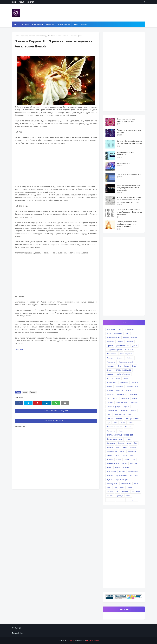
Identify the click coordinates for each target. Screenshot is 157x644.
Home (14, 2)
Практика (110, 403)
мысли (124, 463)
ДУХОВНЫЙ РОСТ (123, 346)
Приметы (134, 403)
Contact (30, 2)
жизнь (122, 451)
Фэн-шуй (128, 427)
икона (125, 455)
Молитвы (110, 390)
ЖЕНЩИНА (129, 350)
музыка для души (113, 463)
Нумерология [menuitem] (64, 24)
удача (128, 496)
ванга (118, 447)
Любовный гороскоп (123, 374)
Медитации (119, 386)
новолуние (133, 463)
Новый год (110, 394)
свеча (136, 484)
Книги (134, 366)
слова (122, 488)
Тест (115, 423)
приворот (110, 476)
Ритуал (134, 411)
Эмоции (128, 439)
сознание (110, 492)
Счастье (119, 419)
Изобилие (130, 358)
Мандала (135, 382)
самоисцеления (112, 484)
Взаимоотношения (113, 338)
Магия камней (112, 382)
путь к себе (134, 476)
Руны (109, 415)
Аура (120, 329)
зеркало (110, 455)
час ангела (110, 500)
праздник (122, 471)
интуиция (110, 459)
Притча (127, 407)
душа (125, 447)
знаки (118, 455)
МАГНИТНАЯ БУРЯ (114, 378)
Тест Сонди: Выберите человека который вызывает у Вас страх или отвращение (129, 212)
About (21, 2)
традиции (120, 496)
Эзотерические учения (114, 439)
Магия (126, 378)
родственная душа (122, 480)
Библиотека (118, 334)
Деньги (135, 346)
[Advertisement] (56, 164)
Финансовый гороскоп (114, 427)
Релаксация (124, 411)
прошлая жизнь (122, 476)
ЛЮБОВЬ (110, 374)
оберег (109, 467)
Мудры (129, 390)
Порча (135, 398)
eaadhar (70, 641)
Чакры (121, 431)
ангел (25, 392)
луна (134, 459)
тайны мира (136, 492)
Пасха (115, 398)
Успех (131, 423)
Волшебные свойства (130, 338)
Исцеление (111, 366)
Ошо (108, 398)
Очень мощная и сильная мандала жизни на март (126, 120)
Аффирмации (129, 329)
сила (115, 488)
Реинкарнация (112, 411)
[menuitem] (15, 24)
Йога (119, 366)
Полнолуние (125, 398)
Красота (110, 370)
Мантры (110, 386)
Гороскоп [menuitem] (24, 24)
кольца (119, 459)
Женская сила (112, 354)
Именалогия (111, 362)
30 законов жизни (123, 163)
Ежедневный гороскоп (114, 350)
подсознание (111, 471)
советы (130, 488)
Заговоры (110, 358)
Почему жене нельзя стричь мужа (129, 174)
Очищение (133, 394)
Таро (108, 423)
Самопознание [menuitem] (80, 24)
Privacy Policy (18, 633)
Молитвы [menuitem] (50, 24)
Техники (123, 423)
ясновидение (132, 500)
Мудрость (120, 390)
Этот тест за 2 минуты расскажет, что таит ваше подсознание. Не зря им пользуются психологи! (129, 200)
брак (135, 443)
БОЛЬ (109, 334)
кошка (127, 459)
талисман (110, 496)
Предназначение (122, 403)
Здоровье (120, 358)
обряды (117, 467)
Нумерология (122, 394)
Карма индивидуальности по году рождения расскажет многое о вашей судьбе (129, 188)
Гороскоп (32, 36)
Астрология (111, 329)
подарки (126, 467)
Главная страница (21, 36)
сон (118, 492)
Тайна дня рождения (132, 419)
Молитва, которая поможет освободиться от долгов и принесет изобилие (127, 224)
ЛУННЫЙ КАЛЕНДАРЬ (123, 370)
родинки (110, 480)
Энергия (121, 443)
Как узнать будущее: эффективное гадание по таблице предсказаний (129, 142)
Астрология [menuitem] (37, 24)
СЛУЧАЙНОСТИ (119, 415)
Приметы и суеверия (114, 407)
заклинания (132, 451)
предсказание (133, 471)
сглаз (109, 488)
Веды (127, 334)
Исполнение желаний (126, 362)
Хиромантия (111, 431)
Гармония (130, 342)
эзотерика (121, 500)
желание (133, 447)
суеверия (125, 492)
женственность (112, 451)
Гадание (120, 342)
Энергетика (111, 443)
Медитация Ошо (132, 386)
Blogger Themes (93, 641)
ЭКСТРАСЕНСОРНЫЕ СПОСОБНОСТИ (120, 435)
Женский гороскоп (126, 354)
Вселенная (111, 342)
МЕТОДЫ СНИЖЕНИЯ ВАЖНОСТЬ (125, 153)
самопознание (126, 484)
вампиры (110, 447)
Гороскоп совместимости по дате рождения (129, 131)
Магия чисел (124, 382)
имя (131, 455)
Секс (130, 415)
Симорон (110, 419)
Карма (126, 366)
